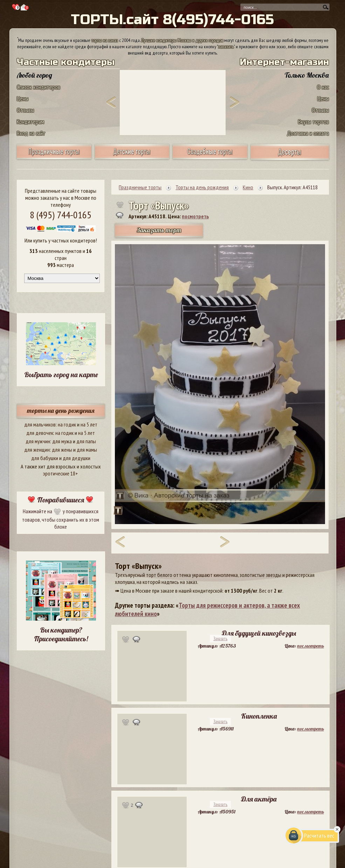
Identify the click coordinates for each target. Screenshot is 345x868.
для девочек (40, 433)
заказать (226, 47)
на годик (67, 424)
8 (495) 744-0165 (61, 215)
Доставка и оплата (308, 133)
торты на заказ (105, 40)
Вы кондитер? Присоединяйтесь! (61, 634)
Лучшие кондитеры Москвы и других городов (182, 40)
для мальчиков (40, 424)
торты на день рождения (61, 411)
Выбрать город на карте (61, 375)
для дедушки (77, 458)
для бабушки (45, 458)
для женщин (37, 450)
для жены (62, 450)
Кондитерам (30, 122)
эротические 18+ (61, 473)
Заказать (220, 639)
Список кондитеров (39, 87)
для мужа (62, 441)
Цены (23, 98)
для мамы (87, 450)
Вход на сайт (31, 133)
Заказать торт (159, 230)
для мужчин (38, 441)
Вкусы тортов (313, 122)
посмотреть (195, 216)
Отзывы (25, 110)
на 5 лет (89, 424)
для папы (86, 441)
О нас (323, 87)
